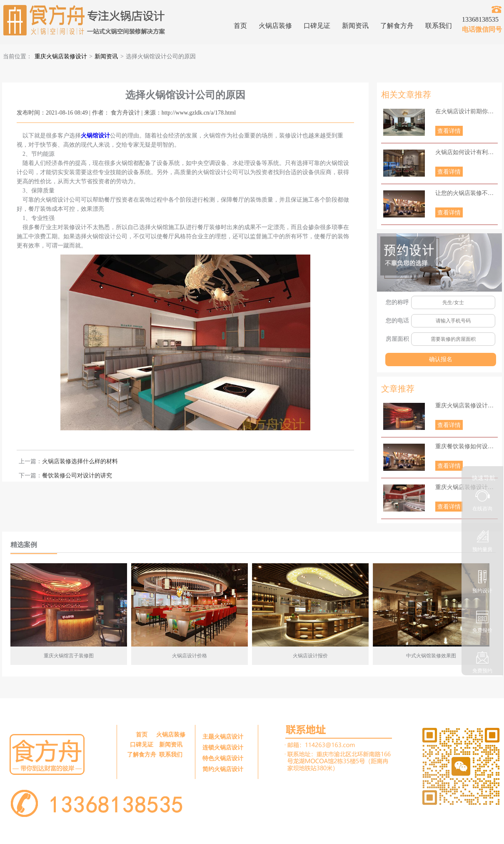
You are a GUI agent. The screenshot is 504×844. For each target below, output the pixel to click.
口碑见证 (317, 26)
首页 (240, 26)
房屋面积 (397, 339)
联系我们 (439, 26)
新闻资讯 (355, 26)
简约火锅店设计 (223, 769)
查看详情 (449, 131)
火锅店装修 (275, 26)
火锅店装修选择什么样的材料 (80, 461)
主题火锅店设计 (223, 737)
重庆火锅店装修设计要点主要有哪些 (467, 406)
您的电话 (397, 321)
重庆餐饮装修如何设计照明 (467, 446)
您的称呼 (397, 302)
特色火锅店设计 (223, 758)
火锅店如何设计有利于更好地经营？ (467, 152)
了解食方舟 (397, 26)
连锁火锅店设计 (223, 748)
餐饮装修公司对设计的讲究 (77, 476)
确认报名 (441, 359)
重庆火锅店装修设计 (61, 56)
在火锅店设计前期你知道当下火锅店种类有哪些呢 (467, 111)
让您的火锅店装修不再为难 (467, 193)
